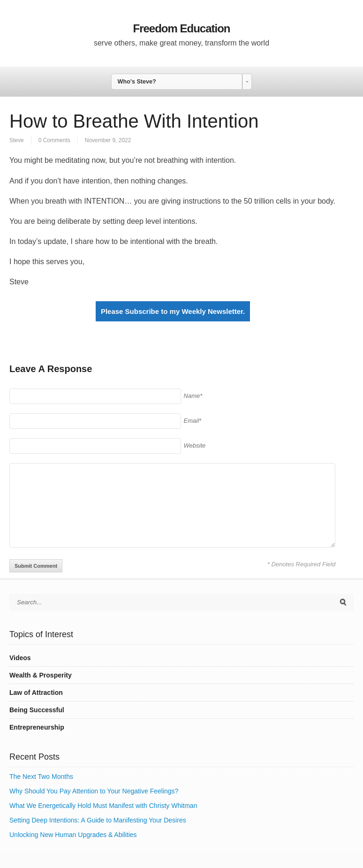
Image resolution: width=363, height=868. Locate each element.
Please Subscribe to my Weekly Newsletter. (173, 311)
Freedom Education (181, 28)
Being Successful (37, 710)
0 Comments (54, 140)
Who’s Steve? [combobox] (137, 82)
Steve (17, 140)
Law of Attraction (36, 693)
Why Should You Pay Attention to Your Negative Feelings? (94, 791)
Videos (20, 658)
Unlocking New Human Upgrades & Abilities (73, 835)
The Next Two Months (41, 777)
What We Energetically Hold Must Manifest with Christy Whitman (103, 806)
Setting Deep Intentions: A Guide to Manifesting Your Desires (98, 820)
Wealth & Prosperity (41, 675)
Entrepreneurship (37, 727)
